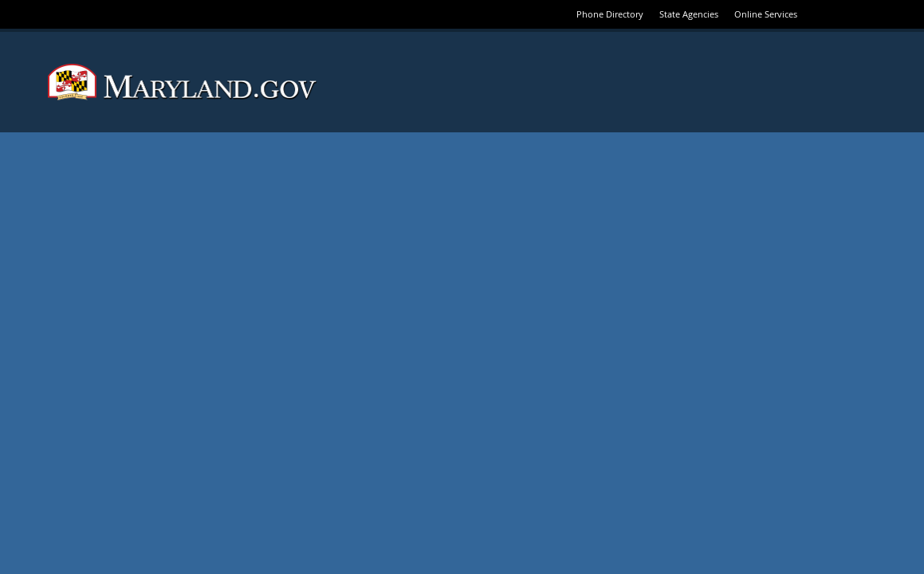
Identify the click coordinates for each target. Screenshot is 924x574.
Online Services (766, 14)
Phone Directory (610, 14)
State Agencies (689, 14)
